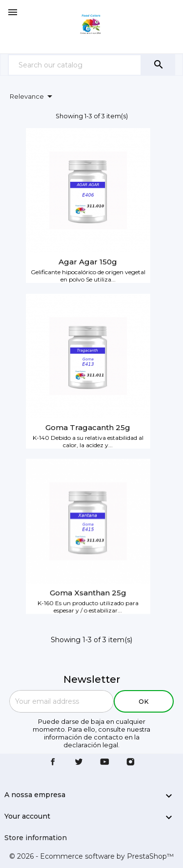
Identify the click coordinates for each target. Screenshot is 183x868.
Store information (36, 838)
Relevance (33, 96)
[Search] (75, 65)
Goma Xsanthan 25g (88, 599)
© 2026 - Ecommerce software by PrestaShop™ (91, 856)
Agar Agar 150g (88, 262)
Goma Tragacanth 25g (88, 427)
